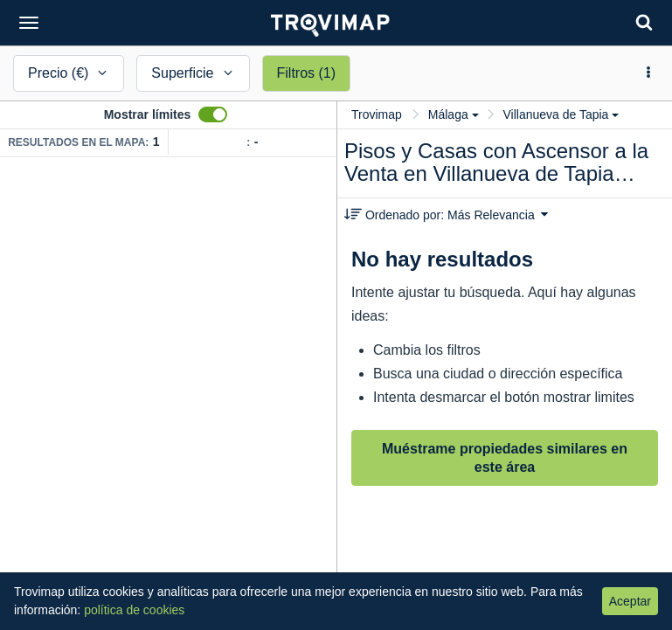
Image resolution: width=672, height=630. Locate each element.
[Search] (644, 22)
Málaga (454, 114)
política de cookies (134, 610)
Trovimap (377, 114)
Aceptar (630, 601)
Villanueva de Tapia (561, 114)
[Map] (168, 394)
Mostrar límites (148, 114)
